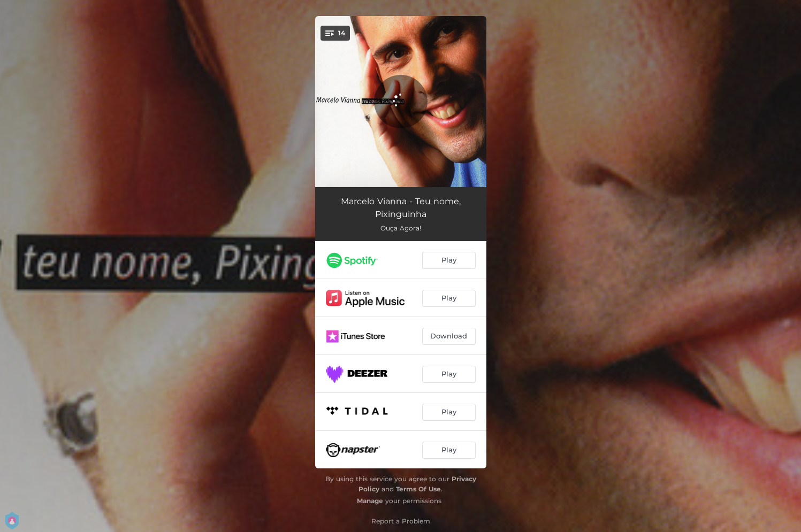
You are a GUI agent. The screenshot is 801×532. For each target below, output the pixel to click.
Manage (370, 501)
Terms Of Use (418, 489)
